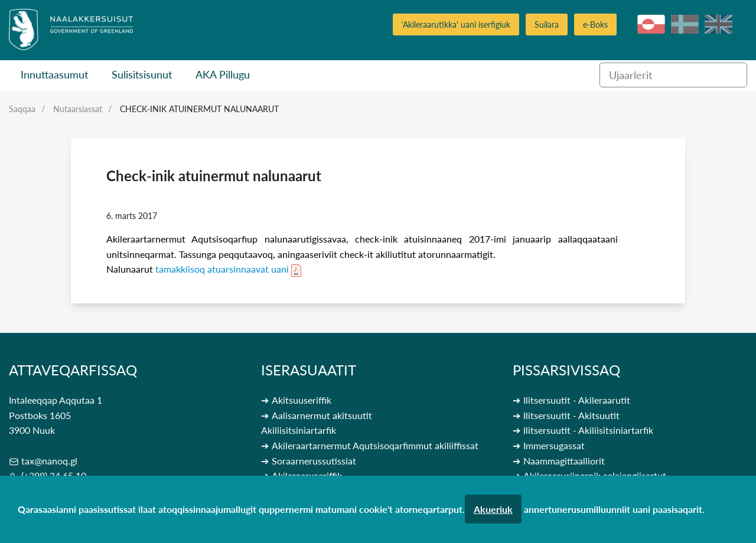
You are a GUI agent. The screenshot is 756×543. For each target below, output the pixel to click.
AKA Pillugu (223, 74)
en (718, 24)
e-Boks (595, 24)
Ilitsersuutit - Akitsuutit (571, 415)
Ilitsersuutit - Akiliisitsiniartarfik (588, 430)
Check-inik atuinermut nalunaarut (199, 109)
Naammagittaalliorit (564, 461)
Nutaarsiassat (78, 109)
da (685, 24)
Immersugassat (554, 445)
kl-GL (651, 24)
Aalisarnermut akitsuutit (322, 415)
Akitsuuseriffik (302, 400)
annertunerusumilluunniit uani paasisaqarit (613, 509)
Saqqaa (22, 109)
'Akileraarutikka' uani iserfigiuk (456, 24)
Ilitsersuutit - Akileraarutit (577, 400)
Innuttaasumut (54, 74)
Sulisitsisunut (142, 74)
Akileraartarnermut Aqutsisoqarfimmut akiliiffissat (375, 445)
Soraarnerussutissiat (314, 461)
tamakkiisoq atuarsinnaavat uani (222, 269)
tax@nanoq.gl (49, 461)
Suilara (547, 24)
